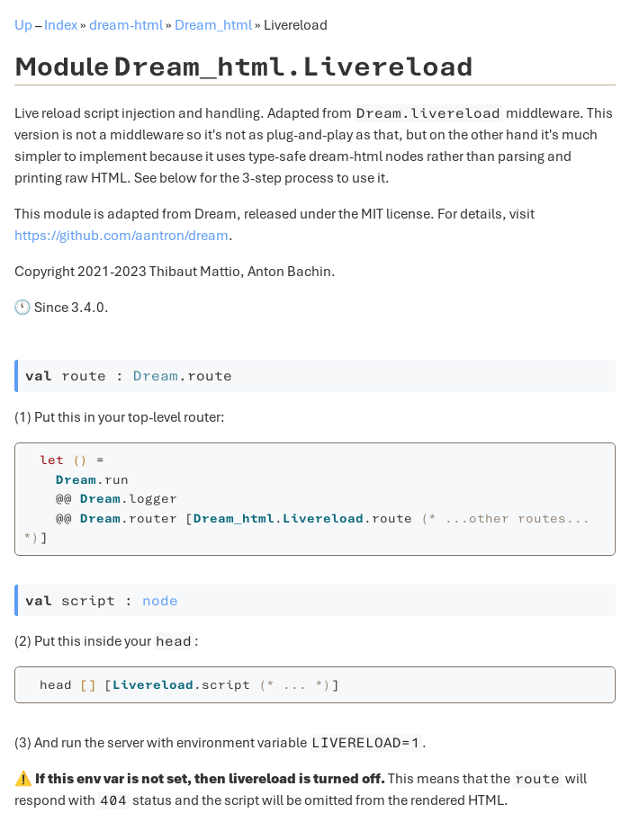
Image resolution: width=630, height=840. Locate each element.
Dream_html (213, 25)
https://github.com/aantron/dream (121, 236)
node (160, 601)
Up (23, 25)
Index (61, 25)
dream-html (126, 25)
